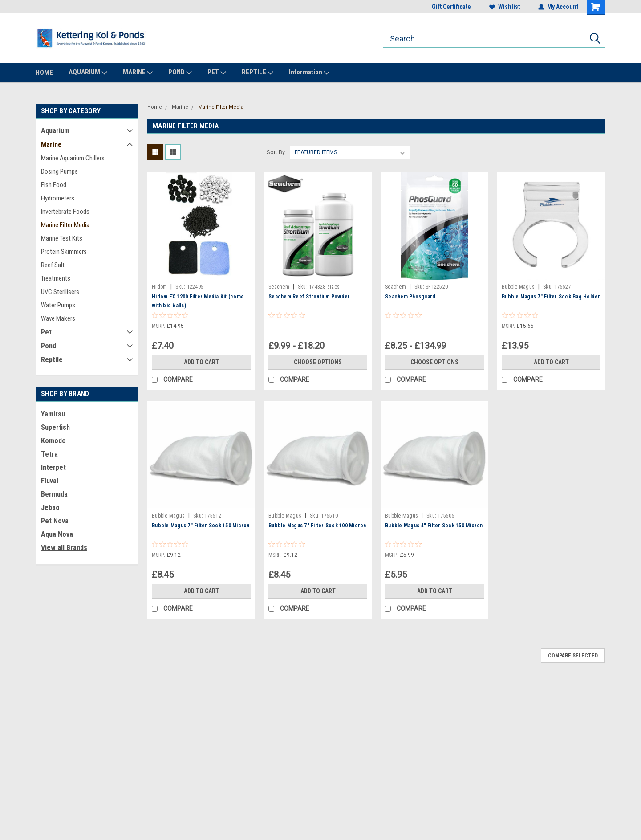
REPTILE (258, 73)
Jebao (50, 508)
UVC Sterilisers (60, 292)
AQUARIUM (88, 73)
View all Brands (64, 548)
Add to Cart (201, 362)
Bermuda (54, 494)
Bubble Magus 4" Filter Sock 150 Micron (434, 526)
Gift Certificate (451, 7)
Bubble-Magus (518, 287)
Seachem (279, 287)
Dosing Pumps (59, 171)
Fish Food (54, 185)
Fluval (50, 481)
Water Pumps (58, 305)
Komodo (53, 441)
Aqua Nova (57, 534)
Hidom (159, 287)
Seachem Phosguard (410, 297)
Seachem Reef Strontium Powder (309, 297)
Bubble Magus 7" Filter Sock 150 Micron (201, 526)
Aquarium (55, 131)
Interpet (53, 467)
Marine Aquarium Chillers (73, 158)
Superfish (55, 427)
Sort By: (276, 152)
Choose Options (318, 362)
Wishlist (505, 7)
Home (155, 107)
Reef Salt (53, 265)
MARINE (138, 73)
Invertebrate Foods (65, 212)
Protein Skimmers (64, 252)
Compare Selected (573, 656)
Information (309, 73)
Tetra (49, 454)
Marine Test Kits (62, 238)
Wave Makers (58, 318)
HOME (44, 73)
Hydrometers (58, 198)
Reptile (52, 360)
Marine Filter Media (65, 225)
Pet (46, 332)
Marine (51, 145)
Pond (49, 346)
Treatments (56, 278)
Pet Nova (55, 521)
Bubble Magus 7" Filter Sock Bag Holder (551, 297)
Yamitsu (53, 414)
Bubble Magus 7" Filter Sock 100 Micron (317, 526)
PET (217, 73)
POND (180, 73)
